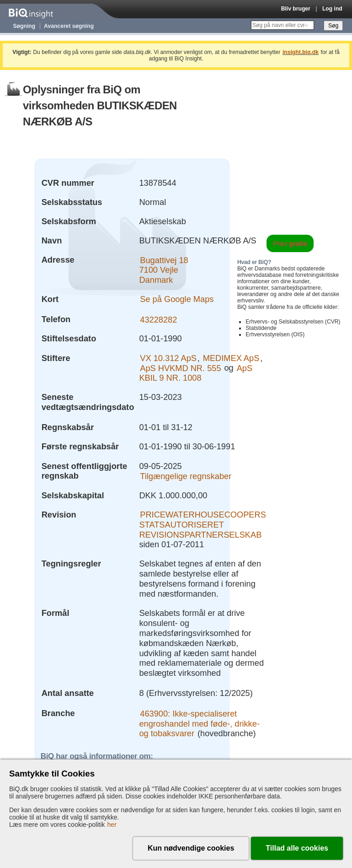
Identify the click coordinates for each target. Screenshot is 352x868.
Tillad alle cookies (297, 848)
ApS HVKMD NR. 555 (180, 368)
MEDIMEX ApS (231, 358)
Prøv (290, 243)
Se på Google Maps (177, 299)
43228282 (158, 319)
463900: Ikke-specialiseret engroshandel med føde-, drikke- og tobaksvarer (199, 723)
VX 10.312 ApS (168, 358)
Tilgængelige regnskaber (186, 476)
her (112, 825)
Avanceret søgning (69, 26)
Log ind (332, 9)
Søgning (24, 26)
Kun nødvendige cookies (191, 848)
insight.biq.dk (301, 52)
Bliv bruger (296, 9)
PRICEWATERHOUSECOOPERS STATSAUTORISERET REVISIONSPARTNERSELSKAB (202, 525)
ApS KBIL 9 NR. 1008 (196, 373)
